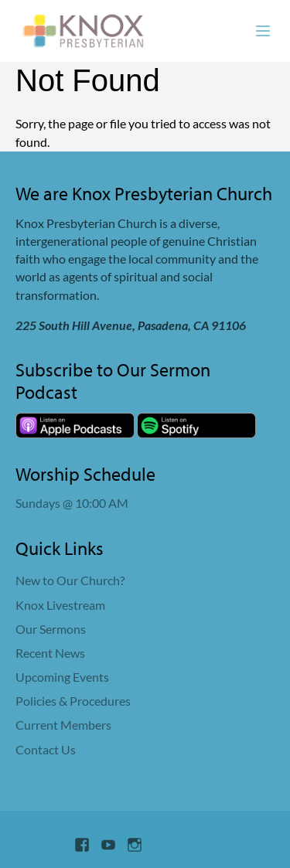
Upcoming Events (62, 677)
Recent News (50, 653)
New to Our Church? (70, 580)
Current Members (63, 725)
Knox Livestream (60, 605)
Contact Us (46, 749)
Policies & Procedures (73, 701)
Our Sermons (51, 629)
